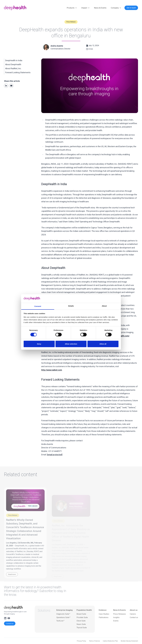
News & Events (100, 8)
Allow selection (71, 344)
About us (134, 610)
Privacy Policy (81, 641)
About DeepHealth (13, 64)
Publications (104, 617)
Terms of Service (94, 641)
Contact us (10, 624)
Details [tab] (71, 306)
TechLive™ (60, 621)
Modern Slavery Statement (129, 641)
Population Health (84, 610)
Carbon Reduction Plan (110, 641)
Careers (133, 614)
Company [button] (116, 8)
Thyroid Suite (82, 628)
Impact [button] (85, 8)
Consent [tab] (38, 306)
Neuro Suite (81, 624)
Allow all (103, 344)
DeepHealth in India (14, 60)
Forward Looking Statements (18, 72)
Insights (116, 617)
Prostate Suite (82, 617)
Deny (39, 344)
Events (116, 621)
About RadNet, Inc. (13, 68)
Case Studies (104, 614)
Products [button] (72, 8)
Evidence (103, 610)
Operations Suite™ (63, 617)
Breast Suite (81, 614)
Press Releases (119, 614)
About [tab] (104, 306)
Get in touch (131, 8)
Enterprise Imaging (64, 610)
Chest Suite (81, 621)
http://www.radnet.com (52, 370)
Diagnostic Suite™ (63, 614)
